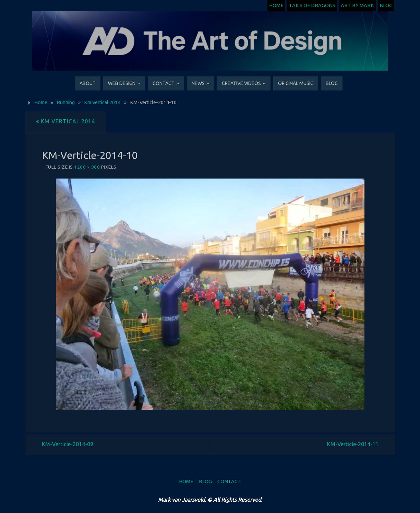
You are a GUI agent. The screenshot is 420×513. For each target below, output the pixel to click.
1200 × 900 (87, 167)
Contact (229, 481)
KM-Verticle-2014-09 (68, 444)
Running (66, 102)
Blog (386, 5)
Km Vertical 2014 (102, 102)
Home (276, 5)
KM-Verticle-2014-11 (353, 444)
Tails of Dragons (312, 5)
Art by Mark (357, 5)
